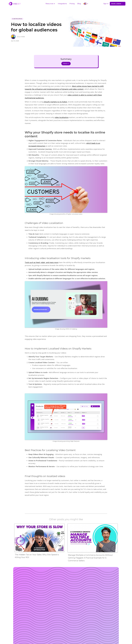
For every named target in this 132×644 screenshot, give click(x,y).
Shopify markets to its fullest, (56, 102)
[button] (50, 4)
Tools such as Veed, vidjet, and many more (42, 262)
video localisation (62, 117)
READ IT (66, 64)
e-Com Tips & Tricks (17, 19)
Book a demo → (117, 4)
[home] (14, 4)
